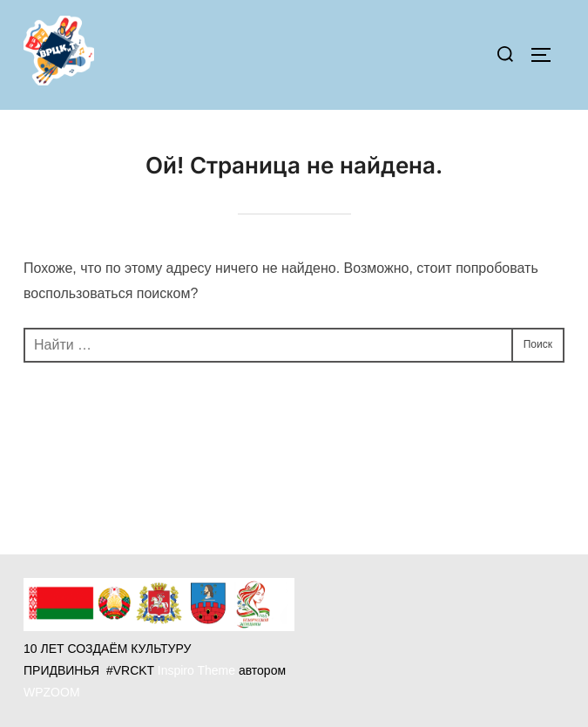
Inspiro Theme (196, 670)
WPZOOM (52, 692)
